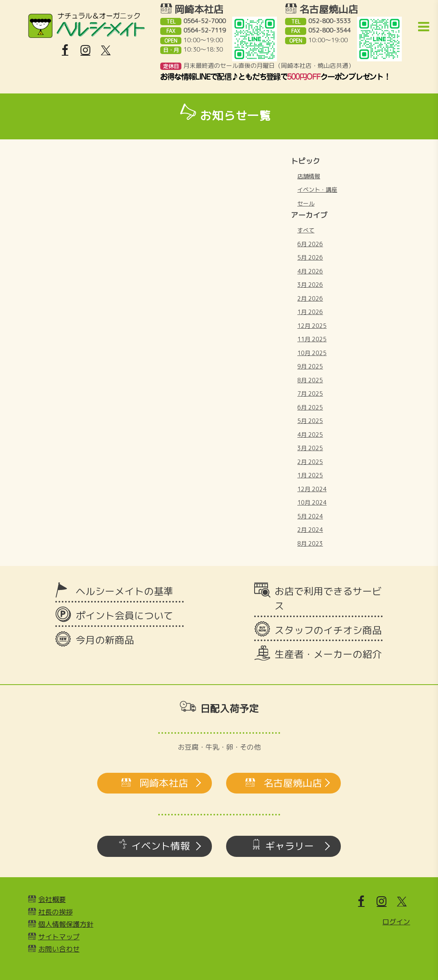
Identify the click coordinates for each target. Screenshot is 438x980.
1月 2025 (310, 475)
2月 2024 (310, 530)
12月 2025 (312, 326)
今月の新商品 (105, 640)
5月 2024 (310, 516)
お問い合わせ (59, 949)
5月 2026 (310, 257)
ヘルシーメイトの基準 (124, 591)
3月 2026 (310, 285)
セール (306, 203)
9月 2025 (310, 366)
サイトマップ (59, 937)
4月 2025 (310, 435)
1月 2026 (310, 312)
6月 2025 (310, 407)
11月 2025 (312, 339)
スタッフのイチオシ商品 (328, 630)
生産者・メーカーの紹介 (328, 654)
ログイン (396, 922)
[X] (106, 50)
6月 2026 (310, 244)
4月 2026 (310, 271)
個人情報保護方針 (66, 924)
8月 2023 (310, 543)
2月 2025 (310, 462)
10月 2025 (312, 353)
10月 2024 (312, 502)
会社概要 (52, 899)
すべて (306, 230)
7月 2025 (310, 394)
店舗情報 (309, 176)
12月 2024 (312, 489)
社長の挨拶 (56, 912)
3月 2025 (310, 448)
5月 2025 (310, 421)
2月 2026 (310, 298)
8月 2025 (310, 380)
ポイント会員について (124, 616)
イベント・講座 (317, 190)
